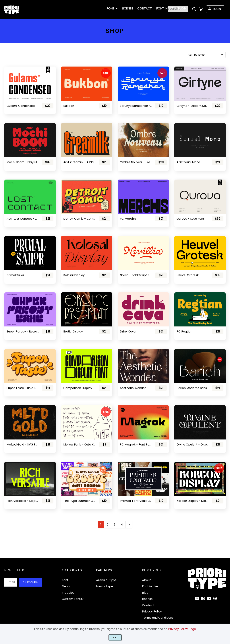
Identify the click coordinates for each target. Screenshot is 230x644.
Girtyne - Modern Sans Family (193, 106)
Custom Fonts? (73, 599)
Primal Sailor (15, 275)
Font (65, 580)
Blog (145, 593)
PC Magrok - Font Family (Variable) (136, 444)
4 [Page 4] (122, 525)
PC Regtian (184, 331)
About (146, 580)
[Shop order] (206, 55)
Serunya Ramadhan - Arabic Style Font (136, 106)
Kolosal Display (74, 275)
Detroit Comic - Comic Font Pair (79, 219)
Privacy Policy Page (182, 629)
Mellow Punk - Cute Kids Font (79, 444)
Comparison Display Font (79, 388)
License (147, 599)
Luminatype (105, 586)
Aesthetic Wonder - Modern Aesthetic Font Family (136, 388)
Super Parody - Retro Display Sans (23, 331)
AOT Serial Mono (188, 162)
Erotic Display (73, 331)
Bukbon (69, 106)
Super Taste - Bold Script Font (23, 388)
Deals (66, 586)
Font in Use (150, 586)
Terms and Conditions (158, 618)
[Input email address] (11, 582)
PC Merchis (128, 219)
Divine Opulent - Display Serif (193, 444)
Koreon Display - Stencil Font (193, 501)
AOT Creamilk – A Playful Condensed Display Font (79, 162)
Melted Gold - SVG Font (23, 444)
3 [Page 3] (115, 525)
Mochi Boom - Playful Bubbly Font (23, 162)
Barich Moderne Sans (192, 388)
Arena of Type (106, 580)
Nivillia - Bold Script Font (136, 275)
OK (115, 638)
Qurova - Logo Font (190, 219)
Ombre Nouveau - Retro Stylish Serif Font (136, 162)
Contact (148, 605)
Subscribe (30, 582)
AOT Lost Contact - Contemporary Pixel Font (23, 219)
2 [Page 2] (108, 525)
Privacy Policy (152, 611)
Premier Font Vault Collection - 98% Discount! (136, 501)
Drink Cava (128, 331)
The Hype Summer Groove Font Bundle (79, 501)
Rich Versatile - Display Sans (23, 501)
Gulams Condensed (21, 106)
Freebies (68, 593)
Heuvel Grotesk (188, 275)
